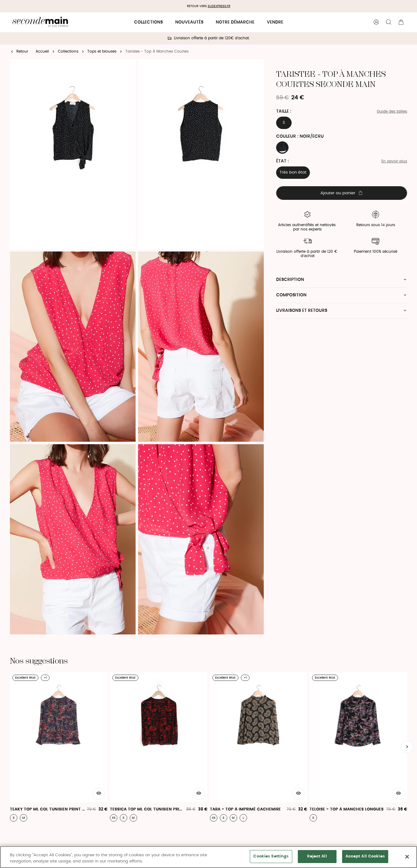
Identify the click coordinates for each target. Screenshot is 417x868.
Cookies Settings (271, 856)
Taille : (284, 111)
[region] (208, 857)
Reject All (317, 856)
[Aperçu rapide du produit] (99, 793)
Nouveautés (189, 22)
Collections (148, 22)
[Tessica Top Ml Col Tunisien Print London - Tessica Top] (159, 747)
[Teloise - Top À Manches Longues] (358, 747)
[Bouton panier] (401, 22)
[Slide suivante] (407, 747)
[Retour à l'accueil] (40, 22)
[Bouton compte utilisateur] (376, 22)
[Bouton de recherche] (389, 22)
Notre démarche (235, 22)
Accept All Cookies (365, 856)
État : (282, 161)
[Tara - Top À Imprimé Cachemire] (259, 747)
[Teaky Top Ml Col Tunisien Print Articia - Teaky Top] (59, 747)
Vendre (275, 22)
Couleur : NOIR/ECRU (300, 136)
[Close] (407, 857)
